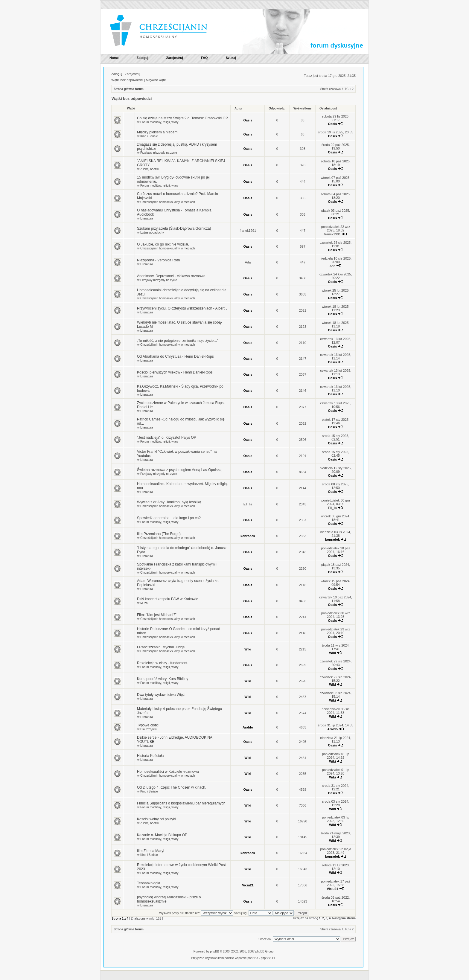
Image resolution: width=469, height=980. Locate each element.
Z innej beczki (149, 169)
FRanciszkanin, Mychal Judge (161, 647)
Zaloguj (117, 74)
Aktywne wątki (156, 80)
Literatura (147, 218)
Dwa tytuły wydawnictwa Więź (161, 695)
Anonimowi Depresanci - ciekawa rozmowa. (172, 276)
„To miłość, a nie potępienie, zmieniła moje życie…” (178, 341)
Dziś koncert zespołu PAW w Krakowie (168, 599)
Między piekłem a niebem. (158, 132)
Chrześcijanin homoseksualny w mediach (168, 202)
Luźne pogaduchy (152, 233)
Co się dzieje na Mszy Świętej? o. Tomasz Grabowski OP (182, 118)
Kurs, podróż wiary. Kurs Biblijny (163, 679)
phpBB (214, 951)
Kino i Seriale (149, 136)
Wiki (248, 649)
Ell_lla (248, 504)
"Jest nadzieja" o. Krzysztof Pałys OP (167, 438)
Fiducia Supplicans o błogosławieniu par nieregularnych (181, 803)
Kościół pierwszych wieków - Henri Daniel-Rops (175, 372)
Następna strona (344, 918)
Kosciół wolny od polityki (156, 819)
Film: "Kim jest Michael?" (157, 615)
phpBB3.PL (268, 958)
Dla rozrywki (148, 729)
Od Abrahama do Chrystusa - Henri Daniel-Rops (175, 356)
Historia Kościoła (150, 756)
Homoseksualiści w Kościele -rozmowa (168, 772)
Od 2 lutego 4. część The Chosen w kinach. (172, 787)
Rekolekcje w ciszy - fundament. (163, 663)
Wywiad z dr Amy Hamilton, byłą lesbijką (169, 502)
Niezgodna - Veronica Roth (158, 260)
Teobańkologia (149, 883)
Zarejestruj (133, 74)
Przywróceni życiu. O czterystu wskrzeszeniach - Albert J (182, 308)
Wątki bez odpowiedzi (127, 80)
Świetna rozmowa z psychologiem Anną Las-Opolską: (180, 470)
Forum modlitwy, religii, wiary (159, 122)
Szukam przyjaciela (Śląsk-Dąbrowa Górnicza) (174, 228)
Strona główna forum (129, 89)
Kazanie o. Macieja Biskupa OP (162, 835)
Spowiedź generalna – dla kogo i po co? (169, 518)
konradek (248, 536)
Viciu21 (248, 885)
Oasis (248, 120)
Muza (144, 603)
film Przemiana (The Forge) (159, 534)
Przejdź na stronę (306, 918)
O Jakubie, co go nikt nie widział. (163, 244)
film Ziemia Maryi (151, 851)
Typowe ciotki (148, 725)
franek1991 (248, 231)
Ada (248, 262)
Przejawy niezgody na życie (159, 153)
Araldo (248, 727)
